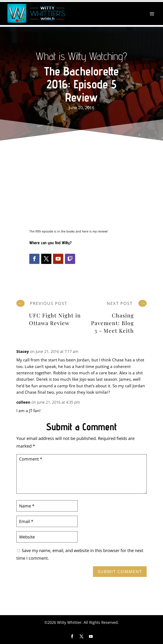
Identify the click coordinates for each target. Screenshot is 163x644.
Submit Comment (120, 571)
